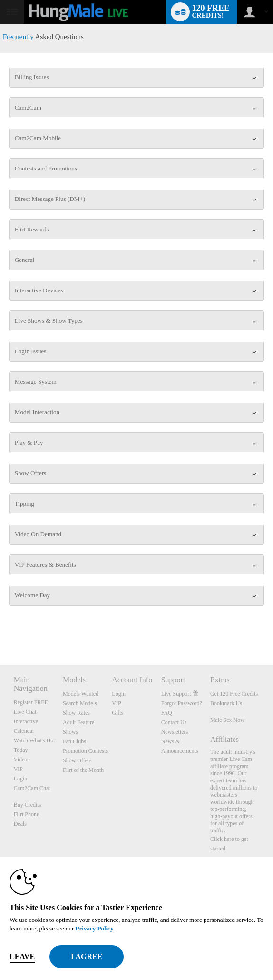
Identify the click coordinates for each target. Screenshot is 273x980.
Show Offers (77, 760)
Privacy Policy (95, 928)
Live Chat (25, 712)
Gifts (117, 713)
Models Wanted (81, 694)
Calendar (24, 731)
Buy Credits (28, 805)
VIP (18, 769)
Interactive (26, 721)
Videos (22, 760)
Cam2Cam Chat (32, 788)
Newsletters (175, 732)
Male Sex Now (227, 720)
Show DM (0, 629)
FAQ (167, 713)
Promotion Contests (85, 751)
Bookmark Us (226, 703)
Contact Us (174, 722)
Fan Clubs (74, 741)
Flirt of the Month (83, 770)
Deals (20, 824)
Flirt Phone (27, 814)
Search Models (80, 703)
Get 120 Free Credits (234, 694)
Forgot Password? (182, 703)
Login (21, 779)
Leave (22, 956)
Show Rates (76, 713)
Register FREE (31, 702)
